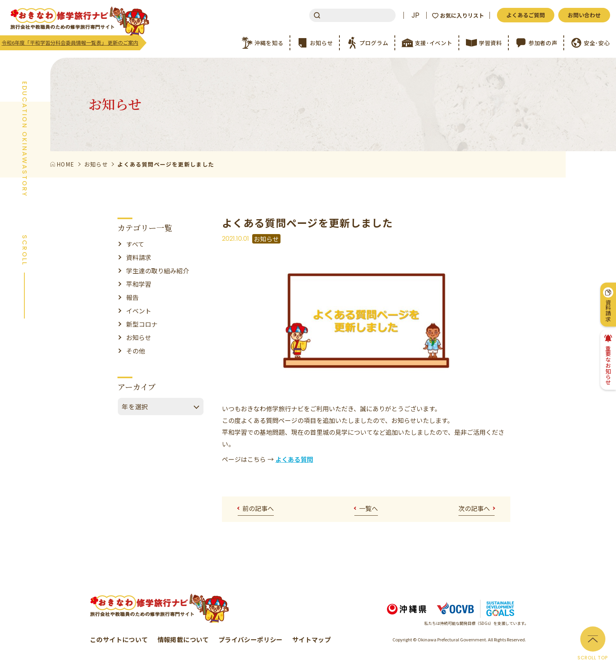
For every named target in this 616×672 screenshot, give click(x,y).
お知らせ (139, 337)
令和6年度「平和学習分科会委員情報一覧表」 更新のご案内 (70, 43)
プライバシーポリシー (251, 639)
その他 (136, 351)
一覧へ (368, 508)
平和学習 (139, 284)
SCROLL (24, 250)
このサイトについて (119, 639)
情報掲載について (183, 639)
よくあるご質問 (526, 15)
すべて (135, 244)
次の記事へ (474, 508)
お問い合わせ (584, 15)
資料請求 (139, 257)
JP (415, 15)
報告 (132, 297)
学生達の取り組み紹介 (158, 271)
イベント (139, 311)
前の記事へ (258, 508)
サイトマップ (312, 639)
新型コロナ (142, 324)
